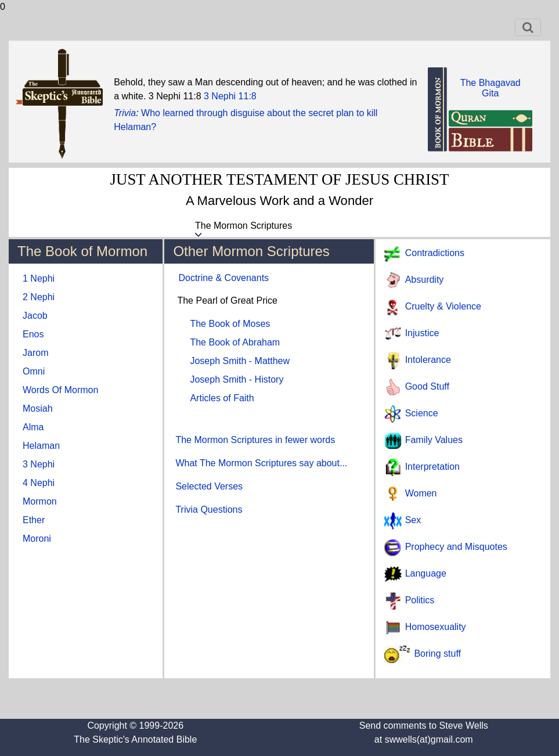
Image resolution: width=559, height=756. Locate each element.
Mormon (40, 501)
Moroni (37, 539)
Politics (420, 600)
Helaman (41, 446)
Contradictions (435, 253)
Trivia (125, 113)
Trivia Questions (209, 510)
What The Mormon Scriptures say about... (261, 463)
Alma (33, 427)
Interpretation (432, 467)
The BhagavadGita (491, 88)
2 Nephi (39, 297)
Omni (34, 371)
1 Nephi (39, 278)
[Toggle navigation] (528, 27)
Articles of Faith (222, 398)
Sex (413, 520)
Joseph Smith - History (237, 379)
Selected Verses (209, 486)
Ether (34, 520)
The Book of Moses (230, 324)
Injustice (422, 333)
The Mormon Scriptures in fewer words (255, 440)
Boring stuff (437, 654)
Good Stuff (427, 386)
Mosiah (38, 408)
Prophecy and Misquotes (456, 547)
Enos (33, 334)
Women (421, 493)
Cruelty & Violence (443, 306)
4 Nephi (39, 483)
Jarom (35, 353)
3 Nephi (39, 464)
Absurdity (425, 280)
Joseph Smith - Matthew (240, 361)
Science (422, 413)
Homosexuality (436, 627)
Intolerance (428, 360)
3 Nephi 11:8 (230, 96)
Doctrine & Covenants (223, 278)
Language (426, 573)
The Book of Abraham (235, 342)
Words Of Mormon (60, 390)
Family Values (434, 440)
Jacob (35, 316)
